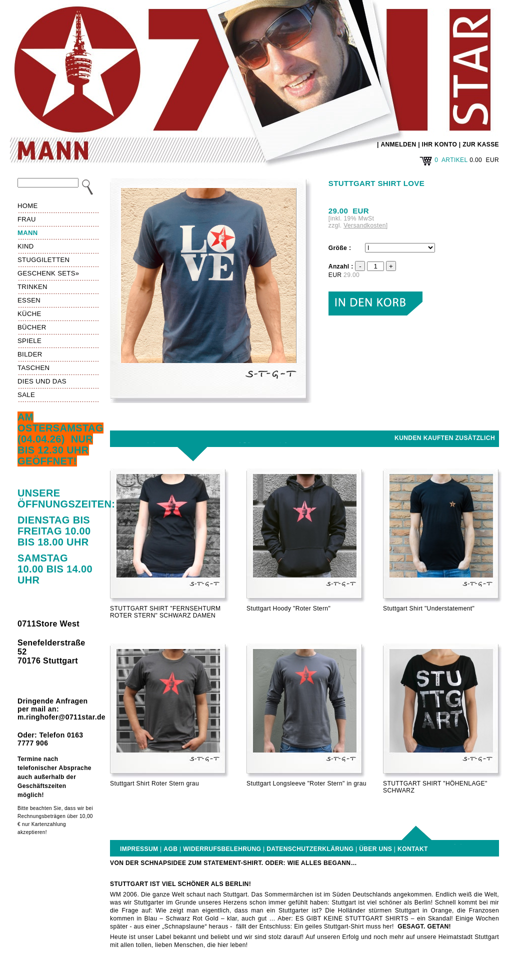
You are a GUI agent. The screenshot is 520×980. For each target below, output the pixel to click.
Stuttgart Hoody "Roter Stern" (288, 608)
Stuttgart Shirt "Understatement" (429, 608)
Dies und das (42, 381)
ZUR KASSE (481, 144)
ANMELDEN (398, 144)
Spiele (29, 341)
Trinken (32, 287)
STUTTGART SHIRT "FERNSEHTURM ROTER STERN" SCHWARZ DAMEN (165, 612)
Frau (27, 219)
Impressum (139, 849)
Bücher (32, 327)
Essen (29, 300)
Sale (26, 395)
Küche (29, 314)
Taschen (33, 368)
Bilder (30, 354)
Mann (28, 233)
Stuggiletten (43, 260)
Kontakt (413, 849)
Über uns (375, 849)
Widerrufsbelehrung (222, 849)
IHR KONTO (440, 144)
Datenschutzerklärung (310, 849)
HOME (28, 206)
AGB (170, 849)
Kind (26, 246)
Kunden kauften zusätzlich (445, 438)
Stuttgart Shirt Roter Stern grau (154, 783)
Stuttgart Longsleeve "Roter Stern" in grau (306, 783)
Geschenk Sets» (48, 273)
